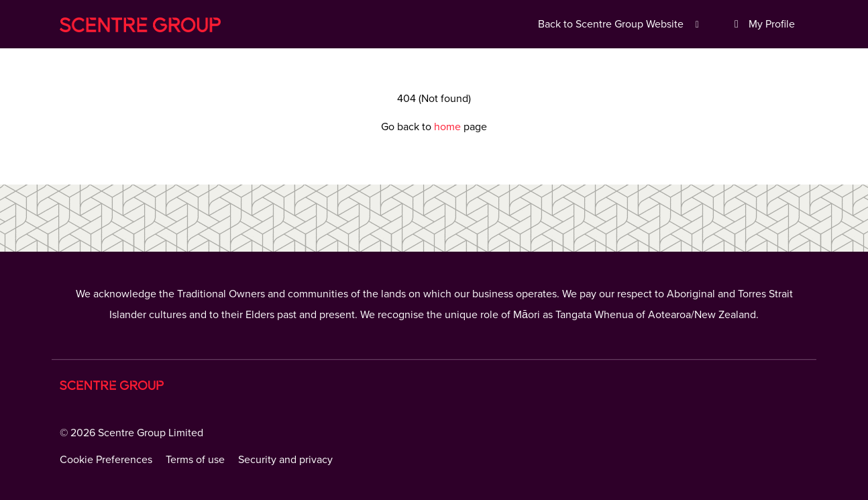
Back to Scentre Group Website (621, 24)
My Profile (762, 24)
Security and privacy (285, 460)
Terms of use (195, 460)
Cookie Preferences (106, 460)
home (449, 127)
